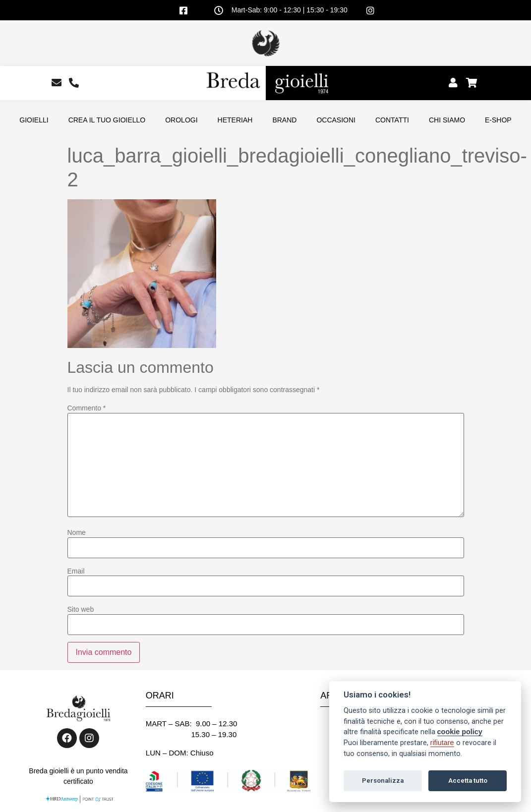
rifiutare (442, 743)
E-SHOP (498, 120)
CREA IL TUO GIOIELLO (107, 120)
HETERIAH (235, 120)
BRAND (284, 120)
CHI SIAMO (447, 120)
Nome (77, 532)
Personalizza (383, 781)
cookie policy (460, 732)
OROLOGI (181, 120)
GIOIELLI (34, 120)
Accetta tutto (468, 781)
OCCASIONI (336, 120)
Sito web (81, 609)
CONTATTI (392, 120)
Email (76, 571)
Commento (87, 408)
